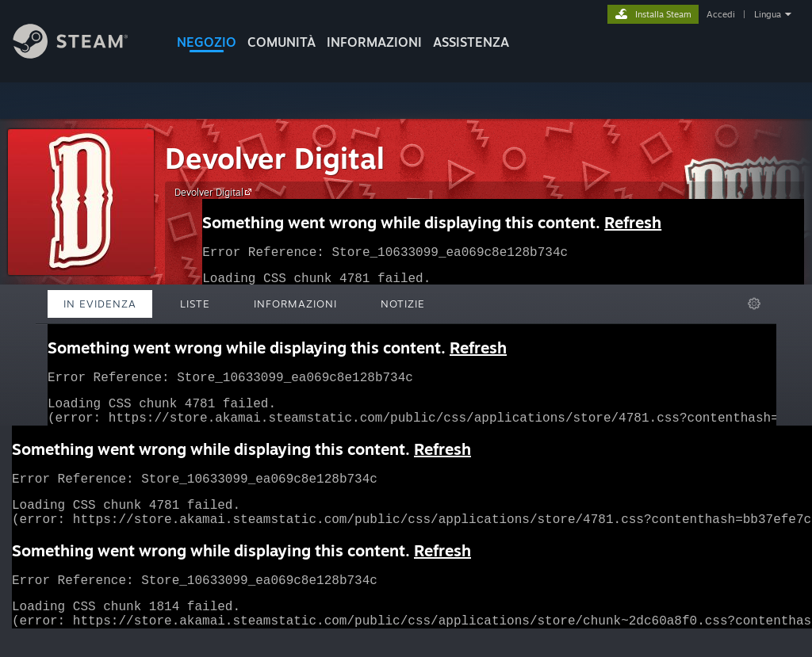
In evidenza (100, 304)
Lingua (768, 14)
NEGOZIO (207, 42)
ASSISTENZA (471, 42)
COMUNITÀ (282, 42)
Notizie (403, 304)
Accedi (721, 14)
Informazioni (374, 42)
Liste (195, 304)
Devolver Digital (275, 158)
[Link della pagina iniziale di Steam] (82, 54)
